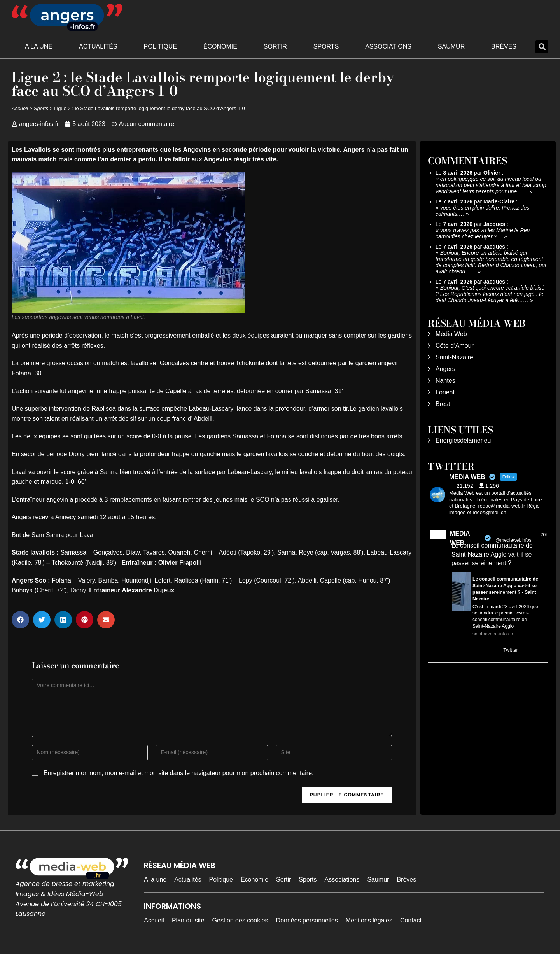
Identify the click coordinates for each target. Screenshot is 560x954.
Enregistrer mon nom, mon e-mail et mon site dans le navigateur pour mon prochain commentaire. (179, 773)
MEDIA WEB (460, 538)
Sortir (275, 46)
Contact (411, 920)
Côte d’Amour (455, 346)
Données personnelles (307, 920)
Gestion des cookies (240, 920)
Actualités (98, 46)
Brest (443, 404)
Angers (445, 369)
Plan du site (188, 920)
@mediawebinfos (513, 540)
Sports (326, 46)
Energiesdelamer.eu (463, 440)
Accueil (20, 108)
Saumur (451, 46)
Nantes (445, 381)
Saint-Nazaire (454, 357)
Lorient (445, 392)
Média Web (451, 334)
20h (544, 535)
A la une (39, 46)
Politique (160, 46)
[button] (542, 47)
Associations (388, 46)
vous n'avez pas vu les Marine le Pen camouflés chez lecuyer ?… (483, 233)
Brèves (504, 46)
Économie (220, 46)
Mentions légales (369, 920)
